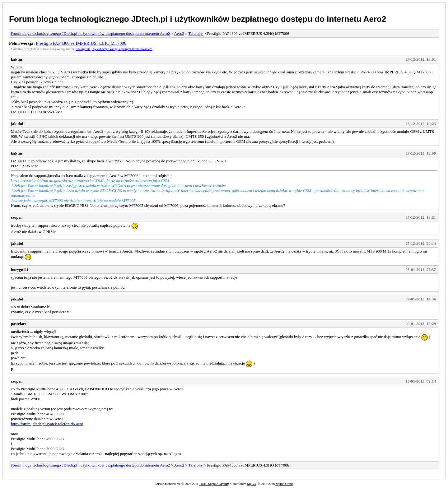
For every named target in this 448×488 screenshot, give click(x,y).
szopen (17, 217)
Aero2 (179, 33)
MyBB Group (285, 484)
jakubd (17, 124)
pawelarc (19, 324)
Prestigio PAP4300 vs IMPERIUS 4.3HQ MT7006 (81, 43)
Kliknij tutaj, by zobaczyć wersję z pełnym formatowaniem (114, 49)
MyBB (251, 484)
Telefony (196, 33)
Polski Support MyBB (214, 484)
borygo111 (20, 270)
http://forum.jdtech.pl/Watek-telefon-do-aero (47, 424)
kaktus (17, 59)
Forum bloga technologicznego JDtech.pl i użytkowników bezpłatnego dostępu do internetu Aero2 (198, 19)
